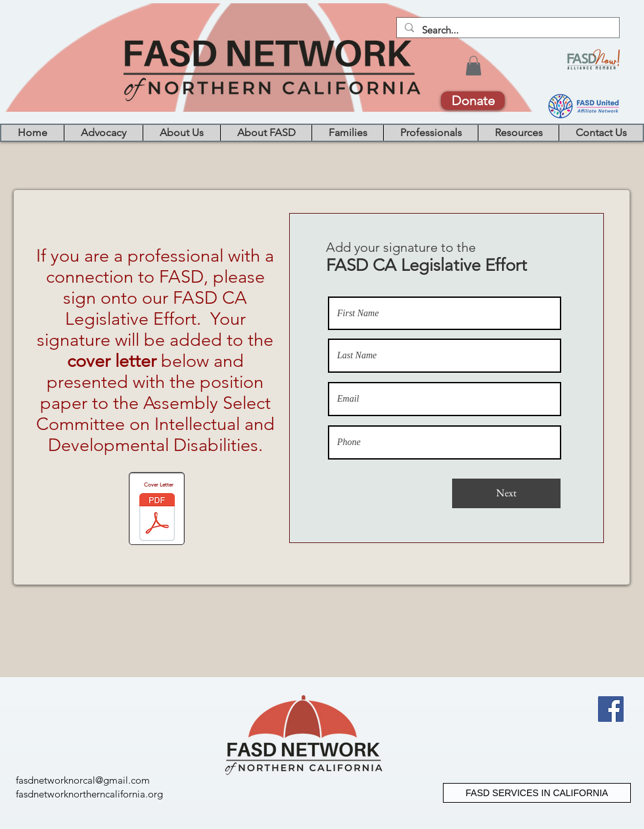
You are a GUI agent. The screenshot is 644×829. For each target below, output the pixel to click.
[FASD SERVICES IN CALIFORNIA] (537, 793)
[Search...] (507, 30)
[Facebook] (611, 709)
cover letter (112, 361)
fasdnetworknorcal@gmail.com (83, 780)
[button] (473, 66)
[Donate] (473, 101)
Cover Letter (159, 485)
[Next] (506, 493)
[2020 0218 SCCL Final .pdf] (157, 519)
